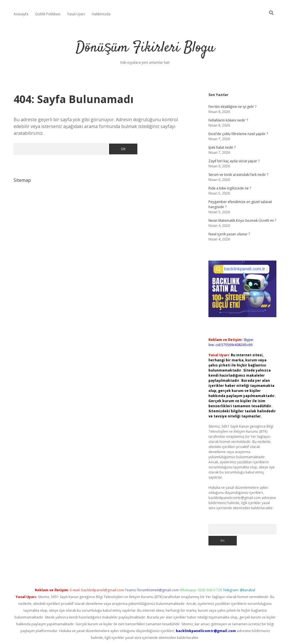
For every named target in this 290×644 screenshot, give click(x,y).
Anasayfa (21, 14)
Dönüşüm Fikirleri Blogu (145, 48)
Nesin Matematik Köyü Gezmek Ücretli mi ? (242, 220)
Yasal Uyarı (76, 14)
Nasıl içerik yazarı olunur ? (229, 234)
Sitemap (22, 180)
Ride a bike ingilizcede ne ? (230, 188)
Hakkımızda (101, 14)
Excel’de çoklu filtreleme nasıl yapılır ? (238, 134)
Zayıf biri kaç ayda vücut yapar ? (234, 161)
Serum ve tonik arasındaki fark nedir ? (238, 175)
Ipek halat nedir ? (222, 147)
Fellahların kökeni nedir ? (228, 120)
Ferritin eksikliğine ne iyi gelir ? (232, 107)
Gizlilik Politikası (48, 14)
